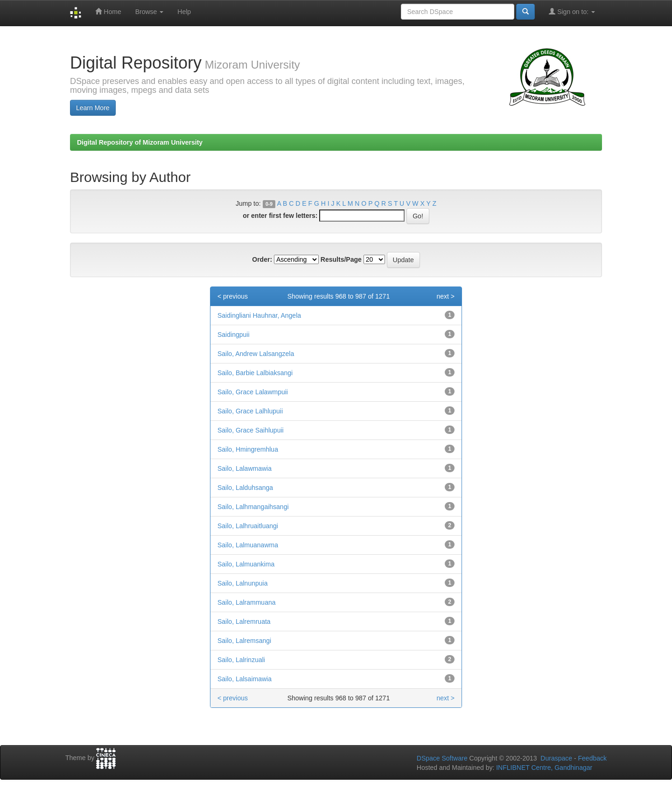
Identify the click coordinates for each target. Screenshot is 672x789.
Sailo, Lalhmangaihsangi (253, 507)
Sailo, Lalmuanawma (248, 545)
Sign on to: (572, 11)
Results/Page (341, 259)
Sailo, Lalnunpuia (242, 583)
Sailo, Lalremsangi (244, 641)
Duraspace (556, 758)
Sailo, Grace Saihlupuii (251, 430)
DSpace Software (442, 758)
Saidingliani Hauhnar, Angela (259, 315)
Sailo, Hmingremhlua (248, 449)
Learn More (93, 108)
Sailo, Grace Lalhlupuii (250, 411)
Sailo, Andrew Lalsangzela (256, 354)
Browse (150, 12)
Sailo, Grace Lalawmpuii (253, 392)
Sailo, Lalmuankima (246, 564)
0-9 (269, 204)
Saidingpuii (234, 335)
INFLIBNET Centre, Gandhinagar (543, 768)
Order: (262, 259)
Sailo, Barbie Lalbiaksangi (255, 373)
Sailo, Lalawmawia (245, 468)
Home (108, 11)
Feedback (592, 758)
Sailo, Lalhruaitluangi (248, 526)
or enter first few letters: (280, 216)
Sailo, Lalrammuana (247, 602)
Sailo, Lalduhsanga (245, 488)
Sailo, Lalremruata (244, 621)
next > (445, 296)
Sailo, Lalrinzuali (241, 660)
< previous (233, 296)
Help (184, 12)
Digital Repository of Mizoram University (140, 142)
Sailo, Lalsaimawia (245, 679)
